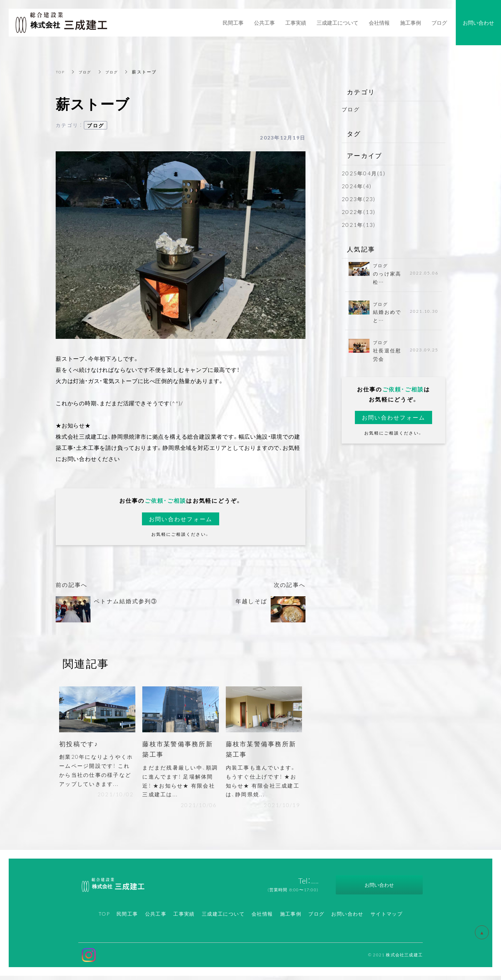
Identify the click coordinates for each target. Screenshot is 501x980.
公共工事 (156, 918)
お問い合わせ (347, 918)
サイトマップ (387, 918)
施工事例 (291, 918)
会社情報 (262, 918)
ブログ (88, 72)
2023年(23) (359, 199)
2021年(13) (359, 225)
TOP (61, 72)
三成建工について (223, 918)
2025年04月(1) (364, 173)
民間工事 (127, 918)
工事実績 (184, 918)
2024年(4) (357, 186)
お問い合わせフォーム (181, 519)
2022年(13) (359, 212)
